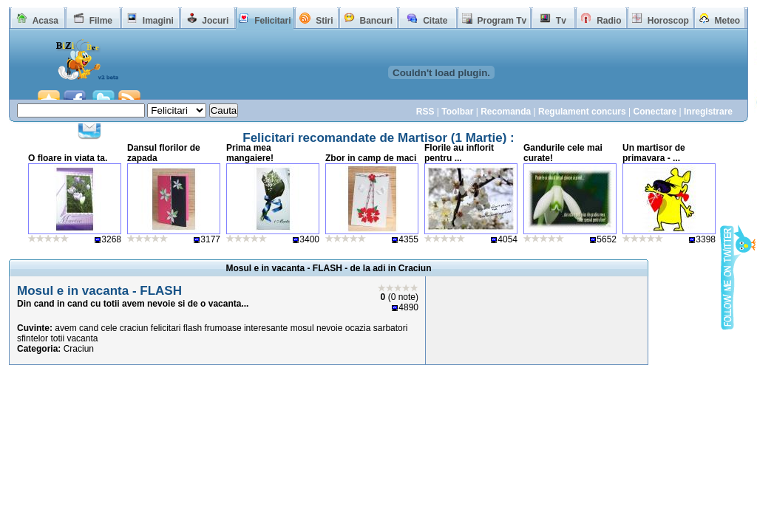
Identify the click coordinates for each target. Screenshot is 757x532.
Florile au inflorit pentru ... (459, 153)
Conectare (655, 112)
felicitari (166, 328)
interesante (266, 328)
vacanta (82, 338)
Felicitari (272, 21)
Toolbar (457, 112)
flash (193, 328)
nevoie (329, 328)
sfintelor (33, 338)
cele (109, 328)
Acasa (45, 21)
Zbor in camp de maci (371, 158)
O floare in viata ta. (68, 158)
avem (65, 328)
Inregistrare (708, 112)
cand (89, 328)
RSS (425, 112)
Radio (609, 21)
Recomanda (506, 112)
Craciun (79, 349)
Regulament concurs (582, 112)
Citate (435, 21)
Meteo (728, 21)
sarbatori (391, 328)
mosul (302, 328)
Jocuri (215, 21)
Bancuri (376, 21)
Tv (561, 21)
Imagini (158, 21)
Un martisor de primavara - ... (654, 153)
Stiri (324, 21)
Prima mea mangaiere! (250, 153)
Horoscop (668, 21)
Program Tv (502, 21)
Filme (101, 21)
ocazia (358, 328)
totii (57, 338)
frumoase (223, 328)
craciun (134, 328)
